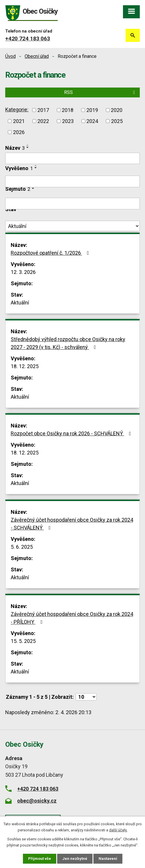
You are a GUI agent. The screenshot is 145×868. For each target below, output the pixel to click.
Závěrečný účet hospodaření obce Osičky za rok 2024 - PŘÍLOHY (72, 618)
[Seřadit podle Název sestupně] (28, 147)
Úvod (10, 56)
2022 (43, 121)
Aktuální (20, 303)
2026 (19, 132)
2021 (19, 121)
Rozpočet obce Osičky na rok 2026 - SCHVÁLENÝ (72, 433)
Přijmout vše (40, 859)
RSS (100, 92)
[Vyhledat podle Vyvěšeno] (72, 181)
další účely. (118, 830)
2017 (43, 110)
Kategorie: (17, 109)
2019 (92, 110)
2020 (117, 110)
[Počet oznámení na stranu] (86, 697)
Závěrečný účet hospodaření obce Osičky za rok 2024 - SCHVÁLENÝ (72, 524)
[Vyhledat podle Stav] (72, 226)
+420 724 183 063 (28, 39)
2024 (92, 121)
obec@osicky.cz (37, 801)
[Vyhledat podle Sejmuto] (72, 204)
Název (15, 148)
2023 (68, 121)
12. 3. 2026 (23, 272)
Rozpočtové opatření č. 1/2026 (51, 253)
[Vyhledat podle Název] (72, 158)
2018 (68, 110)
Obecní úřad (37, 56)
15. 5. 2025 (23, 641)
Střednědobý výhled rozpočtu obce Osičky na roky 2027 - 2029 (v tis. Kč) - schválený (68, 343)
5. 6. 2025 (22, 547)
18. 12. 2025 (25, 366)
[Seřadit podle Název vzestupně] (28, 145)
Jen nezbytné (75, 859)
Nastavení (108, 859)
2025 (117, 121)
